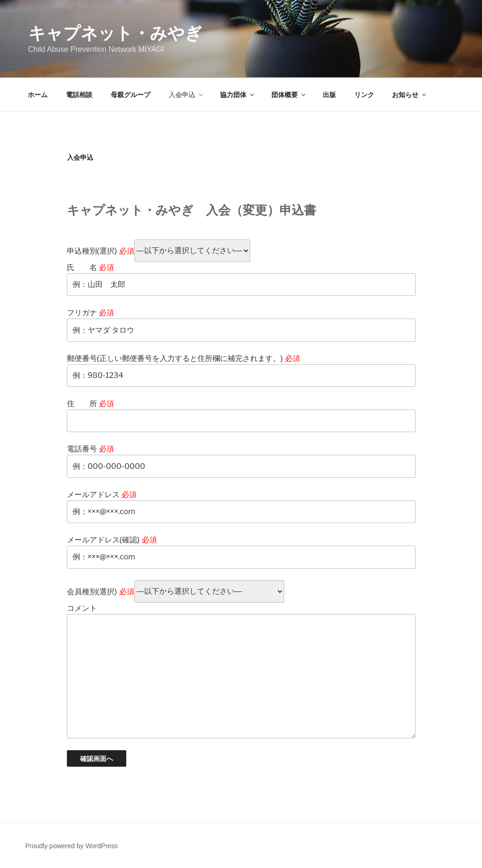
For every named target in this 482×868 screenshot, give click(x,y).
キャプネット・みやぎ (115, 33)
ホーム (38, 95)
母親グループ (131, 95)
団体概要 (289, 95)
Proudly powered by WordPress (72, 846)
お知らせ (410, 95)
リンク (364, 95)
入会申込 (186, 95)
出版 (329, 95)
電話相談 (79, 95)
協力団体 (238, 95)
